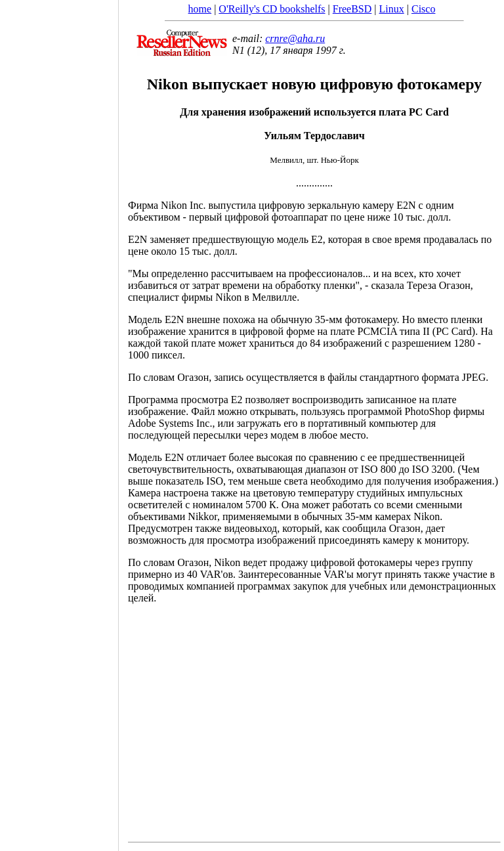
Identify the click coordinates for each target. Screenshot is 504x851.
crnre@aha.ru (295, 38)
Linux (392, 9)
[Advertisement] (59, 421)
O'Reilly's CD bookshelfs (272, 9)
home (200, 9)
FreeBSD (352, 9)
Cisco (423, 9)
